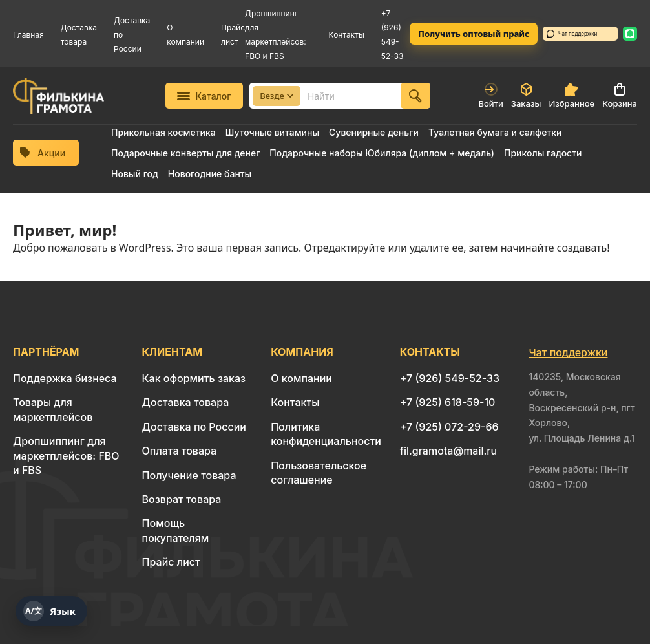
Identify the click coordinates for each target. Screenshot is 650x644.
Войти (490, 96)
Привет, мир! (65, 230)
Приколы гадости (543, 153)
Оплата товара (180, 451)
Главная (28, 35)
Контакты (347, 35)
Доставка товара (186, 402)
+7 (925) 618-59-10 (448, 402)
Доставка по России (194, 427)
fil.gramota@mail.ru (448, 451)
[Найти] (415, 96)
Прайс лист (171, 562)
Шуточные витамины (272, 132)
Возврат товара (182, 499)
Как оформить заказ (194, 378)
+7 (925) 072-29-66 (449, 427)
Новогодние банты (210, 174)
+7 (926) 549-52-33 (450, 378)
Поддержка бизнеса (65, 378)
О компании (301, 378)
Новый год (135, 174)
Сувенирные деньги (374, 132)
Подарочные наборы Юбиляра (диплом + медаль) (382, 153)
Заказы (526, 96)
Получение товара (189, 475)
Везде (277, 96)
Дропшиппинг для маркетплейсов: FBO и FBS (66, 456)
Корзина (620, 96)
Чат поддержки (572, 34)
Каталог (204, 96)
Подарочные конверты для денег (185, 153)
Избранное (571, 96)
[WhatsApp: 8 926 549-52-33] (630, 34)
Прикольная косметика (163, 132)
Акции (43, 153)
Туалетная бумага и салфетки (495, 132)
